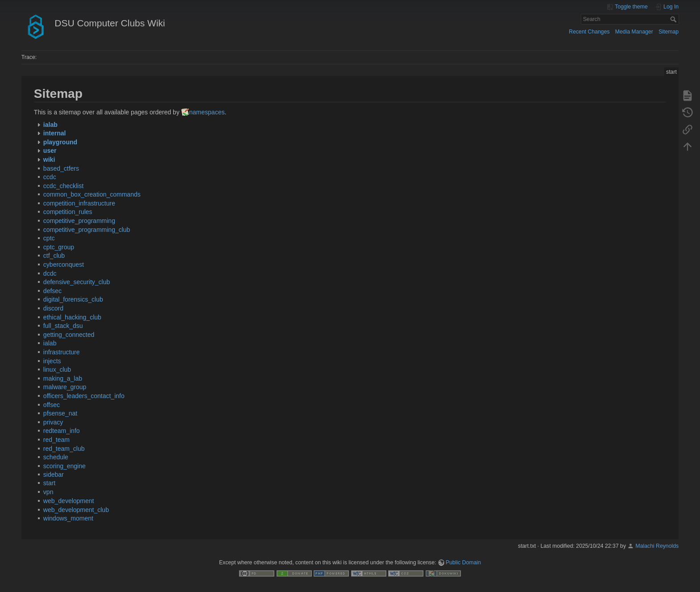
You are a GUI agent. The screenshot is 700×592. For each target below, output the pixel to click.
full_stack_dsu (63, 326)
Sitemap (669, 32)
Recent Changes (589, 32)
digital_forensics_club (73, 299)
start (49, 483)
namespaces (207, 112)
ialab (50, 343)
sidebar (54, 474)
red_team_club (64, 449)
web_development (69, 501)
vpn (48, 492)
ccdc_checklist (63, 186)
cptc (49, 238)
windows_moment (68, 518)
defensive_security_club (77, 282)
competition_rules (68, 212)
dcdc (50, 273)
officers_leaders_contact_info (84, 396)
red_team (56, 440)
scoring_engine (65, 466)
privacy (53, 422)
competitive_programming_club (87, 230)
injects (52, 361)
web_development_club (76, 510)
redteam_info (62, 431)
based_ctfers (61, 168)
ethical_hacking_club (72, 317)
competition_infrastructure (79, 203)
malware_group (65, 387)
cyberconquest (64, 265)
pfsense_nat (60, 413)
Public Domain (463, 563)
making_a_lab (63, 378)
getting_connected (69, 335)
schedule (56, 457)
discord (53, 308)
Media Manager (634, 32)
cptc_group (59, 247)
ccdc (50, 177)
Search (674, 19)
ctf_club (54, 256)
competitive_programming (79, 221)
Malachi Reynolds (657, 546)
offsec (52, 405)
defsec (52, 291)
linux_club (57, 369)
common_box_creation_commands (92, 194)
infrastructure (62, 352)
